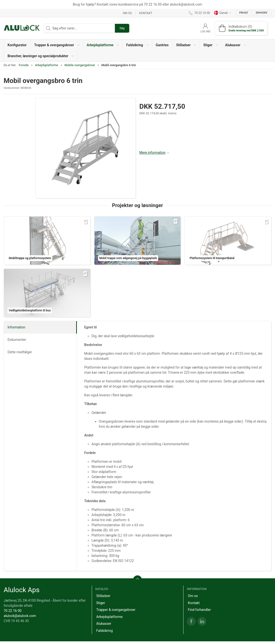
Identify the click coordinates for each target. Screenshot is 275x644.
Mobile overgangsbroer (80, 65)
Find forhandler (199, 610)
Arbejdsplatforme (47, 65)
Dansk (223, 13)
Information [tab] (16, 327)
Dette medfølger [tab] (20, 352)
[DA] (22, 28)
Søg (122, 28)
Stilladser (103, 596)
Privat (244, 13)
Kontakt (146, 13)
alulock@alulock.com (20, 616)
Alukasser (104, 624)
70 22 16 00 (13, 611)
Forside (24, 65)
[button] (57, 45)
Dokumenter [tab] (17, 340)
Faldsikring (104, 631)
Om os (127, 13)
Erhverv (262, 13)
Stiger (101, 603)
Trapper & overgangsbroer (116, 610)
